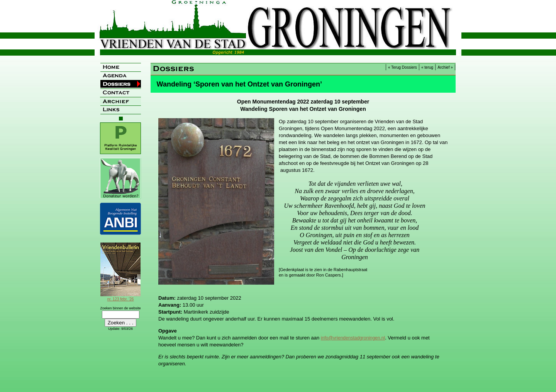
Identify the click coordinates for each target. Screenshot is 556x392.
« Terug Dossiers (403, 67)
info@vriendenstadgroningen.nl (353, 338)
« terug (427, 67)
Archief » (445, 67)
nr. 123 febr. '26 (120, 297)
